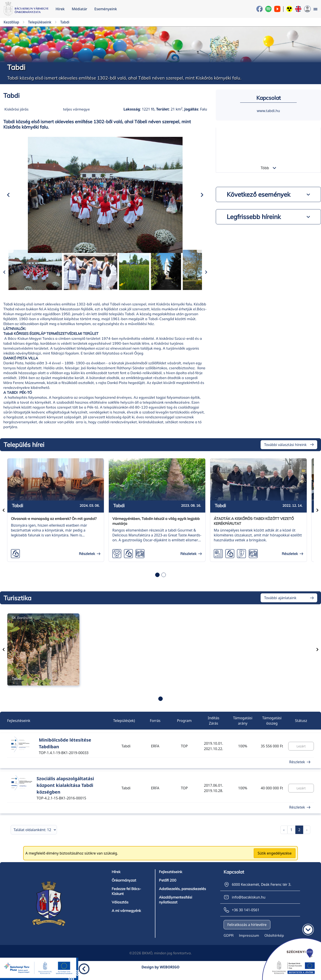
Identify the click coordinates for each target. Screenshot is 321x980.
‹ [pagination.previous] (284, 837)
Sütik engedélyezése (275, 860)
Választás (120, 909)
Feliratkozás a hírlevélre (247, 932)
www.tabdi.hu (268, 111)
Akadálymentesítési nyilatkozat (176, 907)
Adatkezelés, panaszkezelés (182, 896)
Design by (161, 974)
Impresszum (249, 942)
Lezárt (301, 753)
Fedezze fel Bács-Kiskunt (126, 898)
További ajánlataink (280, 605)
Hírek (60, 9)
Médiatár (79, 9)
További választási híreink (285, 451)
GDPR (229, 942)
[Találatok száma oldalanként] (34, 837)
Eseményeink (106, 9)
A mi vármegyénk (126, 917)
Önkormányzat (124, 887)
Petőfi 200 (168, 887)
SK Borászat (22, 625)
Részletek (297, 769)
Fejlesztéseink (171, 879)
